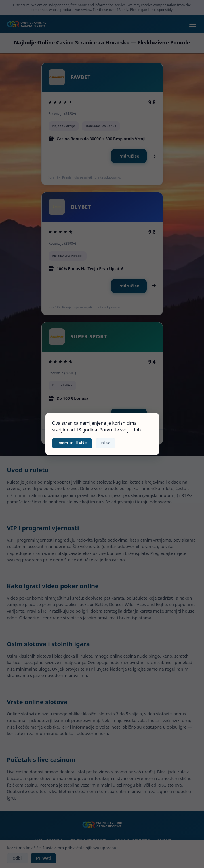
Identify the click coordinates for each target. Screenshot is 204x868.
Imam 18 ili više (72, 443)
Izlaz (106, 443)
